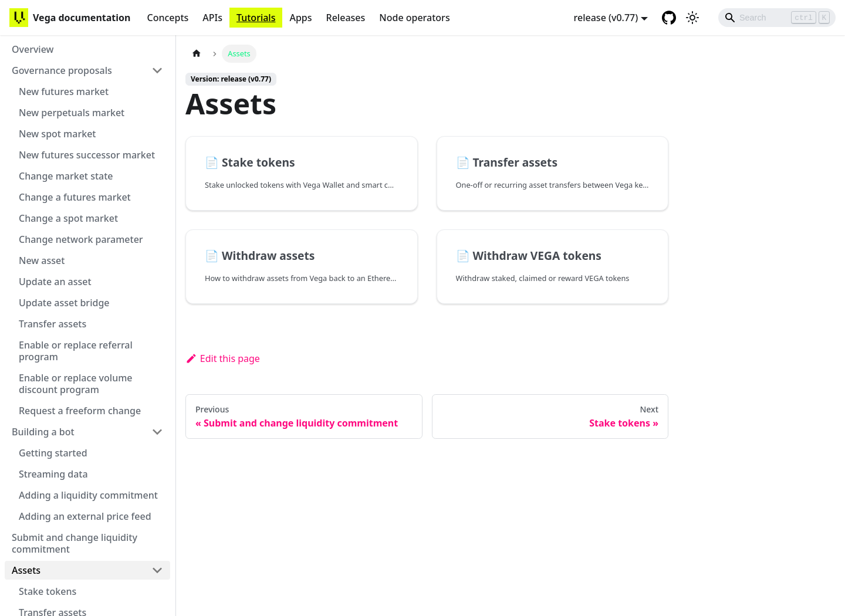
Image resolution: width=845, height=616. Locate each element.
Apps (300, 18)
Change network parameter (81, 239)
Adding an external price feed (85, 516)
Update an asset (55, 282)
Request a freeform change (80, 411)
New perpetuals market (72, 113)
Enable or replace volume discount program (76, 384)
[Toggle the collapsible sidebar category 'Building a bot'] (157, 432)
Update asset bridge (64, 303)
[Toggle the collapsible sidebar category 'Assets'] (157, 570)
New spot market (57, 134)
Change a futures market (75, 197)
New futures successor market (87, 155)
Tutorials (256, 18)
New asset (42, 260)
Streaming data (53, 474)
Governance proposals (62, 70)
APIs (212, 18)
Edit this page (223, 358)
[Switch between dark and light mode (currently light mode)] (692, 18)
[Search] (777, 18)
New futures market (64, 92)
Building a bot (43, 432)
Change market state (66, 176)
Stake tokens (48, 591)
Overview (33, 49)
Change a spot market (68, 218)
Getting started (53, 453)
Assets (26, 570)
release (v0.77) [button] (606, 18)
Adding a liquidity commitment (88, 495)
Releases (346, 18)
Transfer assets (53, 324)
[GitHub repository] (669, 18)
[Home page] (197, 54)
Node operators (414, 18)
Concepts (168, 18)
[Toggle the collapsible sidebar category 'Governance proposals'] (157, 70)
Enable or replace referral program (76, 351)
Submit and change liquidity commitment (75, 543)
